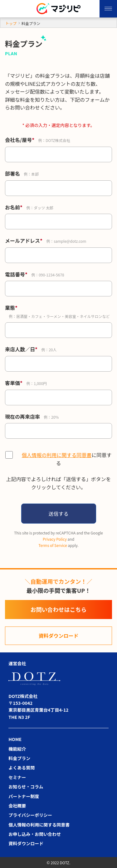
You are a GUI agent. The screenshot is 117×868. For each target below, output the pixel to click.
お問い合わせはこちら (59, 609)
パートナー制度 (24, 796)
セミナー (17, 777)
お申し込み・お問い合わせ (35, 834)
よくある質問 (22, 768)
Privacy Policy (55, 539)
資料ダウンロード (58, 636)
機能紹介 (17, 749)
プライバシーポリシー (30, 815)
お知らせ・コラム (26, 787)
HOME (15, 739)
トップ (11, 23)
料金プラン (19, 758)
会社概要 (17, 806)
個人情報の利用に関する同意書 (56, 455)
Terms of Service (53, 545)
